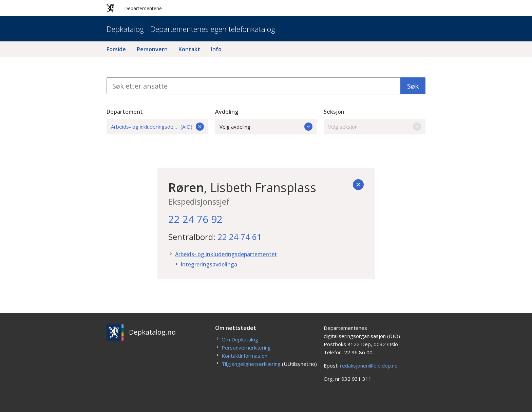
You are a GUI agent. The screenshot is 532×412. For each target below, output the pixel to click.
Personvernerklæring (246, 348)
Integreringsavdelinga (209, 264)
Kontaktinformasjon (244, 356)
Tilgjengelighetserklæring (251, 364)
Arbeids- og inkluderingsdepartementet (226, 254)
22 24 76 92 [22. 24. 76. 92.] (195, 219)
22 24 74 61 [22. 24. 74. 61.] (240, 237)
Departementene (134, 8)
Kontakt (189, 49)
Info (216, 49)
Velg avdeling (266, 127)
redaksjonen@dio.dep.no (369, 366)
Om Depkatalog (240, 339)
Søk (413, 86)
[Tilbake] (358, 185)
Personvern (152, 49)
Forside (116, 49)
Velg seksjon (375, 127)
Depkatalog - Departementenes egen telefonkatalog (191, 29)
